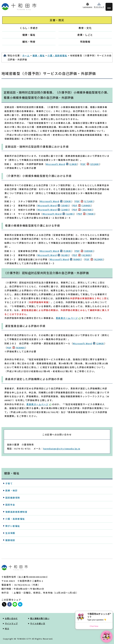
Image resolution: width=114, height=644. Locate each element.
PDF (90, 164)
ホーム (26, 55)
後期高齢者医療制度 (16, 512)
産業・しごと (85, 35)
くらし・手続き (29, 28)
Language (88, 7)
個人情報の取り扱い (40, 618)
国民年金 (10, 505)
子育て (9, 483)
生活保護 (10, 533)
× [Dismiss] (111, 613)
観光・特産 (29, 42)
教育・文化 (85, 28)
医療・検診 (11, 490)
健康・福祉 (29, 35)
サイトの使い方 (38, 623)
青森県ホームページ (68, 318)
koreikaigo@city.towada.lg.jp (62, 449)
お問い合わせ (11, 618)
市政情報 (85, 42)
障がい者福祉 (13, 526)
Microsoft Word (62, 164)
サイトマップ (99, 7)
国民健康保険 (13, 498)
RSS (7, 629)
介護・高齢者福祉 (57, 55)
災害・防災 (57, 20)
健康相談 (10, 540)
